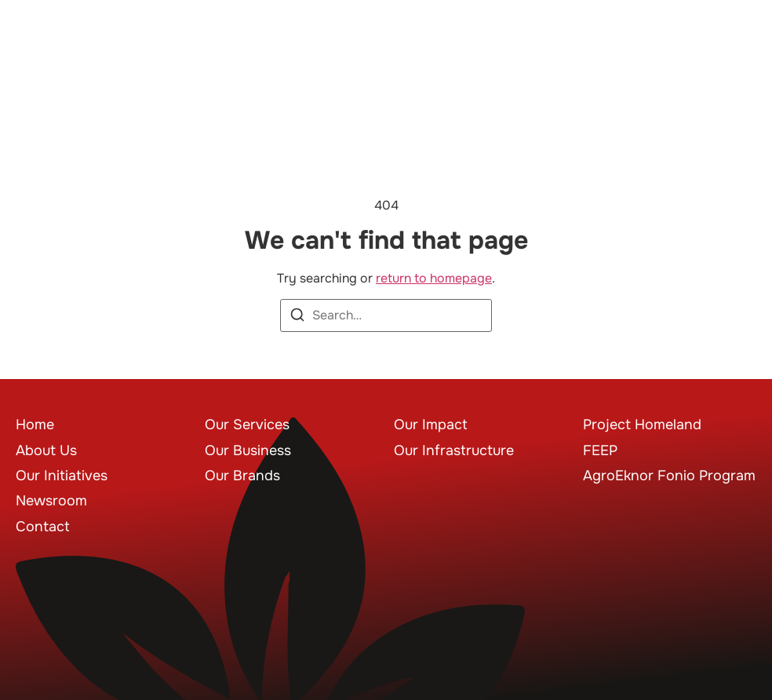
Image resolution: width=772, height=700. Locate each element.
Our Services (247, 425)
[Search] (297, 317)
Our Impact (431, 425)
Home (35, 425)
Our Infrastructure (454, 450)
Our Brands (242, 476)
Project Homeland (642, 425)
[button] (734, 56)
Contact (43, 527)
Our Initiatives (62, 476)
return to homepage (434, 278)
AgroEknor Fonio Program (669, 476)
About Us (46, 450)
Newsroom (51, 501)
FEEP (600, 450)
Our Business (248, 450)
